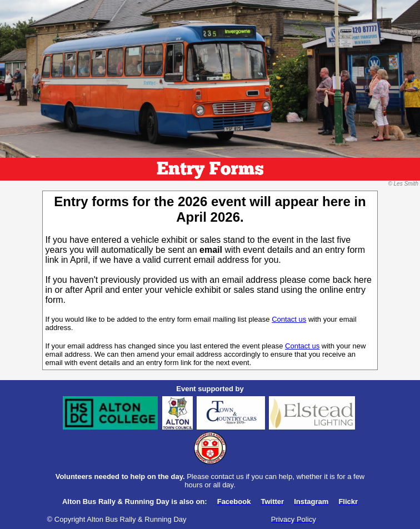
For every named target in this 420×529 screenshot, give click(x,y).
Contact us (289, 319)
